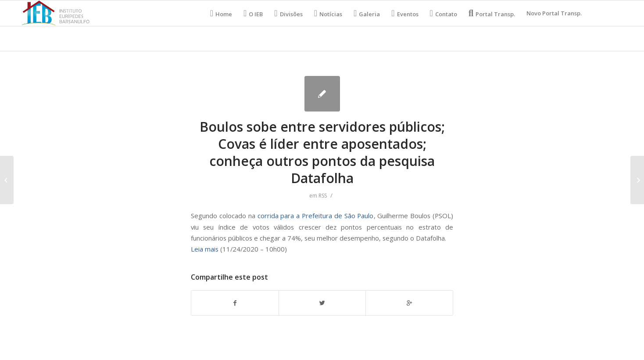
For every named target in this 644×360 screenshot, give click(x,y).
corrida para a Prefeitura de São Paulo (316, 216)
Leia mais (205, 249)
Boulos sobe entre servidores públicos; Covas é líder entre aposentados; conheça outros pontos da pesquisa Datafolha (322, 152)
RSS (323, 196)
